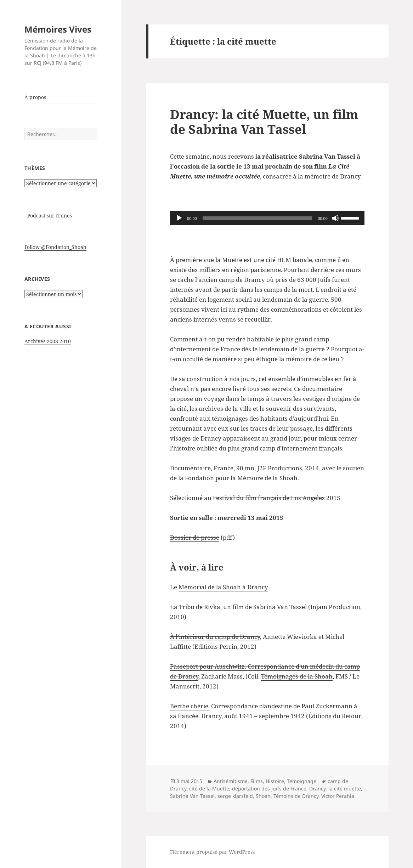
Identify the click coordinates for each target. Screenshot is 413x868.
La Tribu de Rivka (195, 607)
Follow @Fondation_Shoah (55, 247)
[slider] (258, 218)
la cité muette (345, 788)
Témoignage (302, 781)
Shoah (263, 796)
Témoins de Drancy (296, 796)
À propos (35, 97)
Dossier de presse (195, 537)
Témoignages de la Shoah (297, 676)
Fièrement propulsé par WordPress (212, 852)
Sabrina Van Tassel (192, 796)
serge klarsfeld (235, 796)
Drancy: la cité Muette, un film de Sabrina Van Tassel (264, 122)
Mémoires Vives (58, 29)
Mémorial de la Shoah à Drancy (223, 587)
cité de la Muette (209, 788)
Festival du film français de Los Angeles (269, 498)
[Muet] (335, 218)
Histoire (275, 781)
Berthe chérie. (190, 706)
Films (257, 781)
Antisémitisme (231, 781)
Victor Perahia (338, 796)
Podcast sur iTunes (49, 215)
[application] (267, 218)
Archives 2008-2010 (48, 341)
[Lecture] (179, 218)
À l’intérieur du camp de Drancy (215, 637)
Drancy (317, 788)
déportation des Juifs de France (269, 788)
